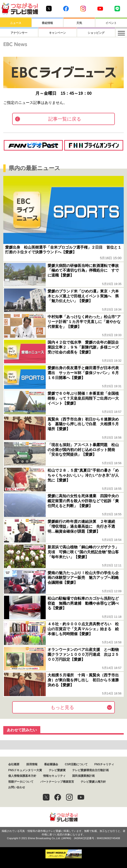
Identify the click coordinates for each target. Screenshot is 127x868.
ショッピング (79, 33)
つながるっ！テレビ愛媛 (63, 817)
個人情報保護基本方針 (22, 776)
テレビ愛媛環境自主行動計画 (90, 770)
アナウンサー (16, 33)
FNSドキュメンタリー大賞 (25, 770)
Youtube (100, 9)
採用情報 (32, 764)
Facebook (66, 9)
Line (117, 9)
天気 (79, 23)
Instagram (83, 9)
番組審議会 (51, 764)
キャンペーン (47, 33)
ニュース (16, 23)
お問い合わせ (17, 787)
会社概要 (14, 764)
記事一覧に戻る (65, 119)
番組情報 (47, 23)
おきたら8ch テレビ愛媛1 (20, 9)
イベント (111, 23)
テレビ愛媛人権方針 (93, 782)
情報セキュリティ (54, 776)
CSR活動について (76, 764)
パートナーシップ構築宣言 (57, 782)
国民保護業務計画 (83, 776)
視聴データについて (21, 782)
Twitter (49, 9)
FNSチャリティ (104, 764)
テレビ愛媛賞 (57, 770)
